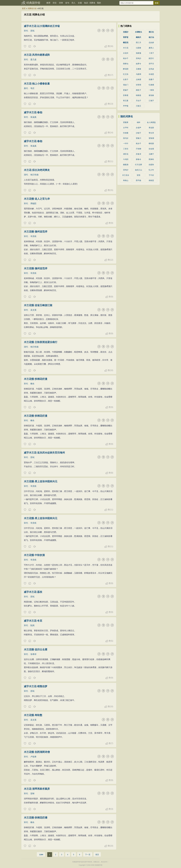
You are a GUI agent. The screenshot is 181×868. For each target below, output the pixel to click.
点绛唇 (139, 79)
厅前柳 (139, 149)
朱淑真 (33, 117)
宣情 (139, 175)
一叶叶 (126, 143)
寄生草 (151, 133)
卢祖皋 (33, 757)
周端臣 (33, 203)
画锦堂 (151, 180)
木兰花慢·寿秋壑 (33, 715)
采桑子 (151, 79)
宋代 (26, 31)
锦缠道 (139, 95)
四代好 (126, 138)
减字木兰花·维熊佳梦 (36, 686)
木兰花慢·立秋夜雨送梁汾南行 (41, 342)
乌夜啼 (139, 74)
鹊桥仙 (126, 64)
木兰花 (126, 48)
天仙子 (139, 101)
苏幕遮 (126, 95)
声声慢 (126, 106)
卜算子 (151, 53)
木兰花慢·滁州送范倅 (36, 232)
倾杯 (139, 122)
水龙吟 (126, 53)
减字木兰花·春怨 (33, 112)
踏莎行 (151, 58)
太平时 (126, 128)
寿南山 (126, 180)
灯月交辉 (139, 165)
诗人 (74, 3)
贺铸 (32, 794)
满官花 (126, 154)
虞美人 (151, 48)
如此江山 (139, 170)
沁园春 (139, 48)
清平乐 (151, 64)
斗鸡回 (126, 159)
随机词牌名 (127, 116)
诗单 (61, 3)
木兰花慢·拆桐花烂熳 (36, 818)
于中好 (151, 175)
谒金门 (126, 85)
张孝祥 (33, 654)
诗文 (55, 3)
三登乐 (126, 149)
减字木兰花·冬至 (33, 621)
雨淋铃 (151, 159)
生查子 (126, 79)
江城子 (151, 101)
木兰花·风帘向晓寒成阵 (37, 55)
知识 (86, 3)
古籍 (80, 3)
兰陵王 (139, 106)
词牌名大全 (32, 8)
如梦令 (139, 64)
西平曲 (139, 180)
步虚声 (139, 128)
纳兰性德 (34, 175)
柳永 (32, 384)
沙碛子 (139, 133)
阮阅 (32, 625)
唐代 (26, 88)
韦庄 (32, 88)
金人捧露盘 (151, 122)
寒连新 (151, 128)
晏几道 (33, 60)
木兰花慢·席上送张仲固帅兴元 (41, 481)
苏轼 (32, 31)
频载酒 (126, 165)
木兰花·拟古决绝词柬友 (37, 170)
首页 (24, 8)
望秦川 (139, 138)
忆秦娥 (151, 85)
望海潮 (151, 138)
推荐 (48, 3)
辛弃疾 (33, 236)
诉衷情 (139, 85)
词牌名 (92, 3)
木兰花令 (126, 175)
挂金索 (151, 149)
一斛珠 (151, 90)
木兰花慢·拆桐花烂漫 (36, 379)
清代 (26, 175)
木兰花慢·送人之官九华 (37, 199)
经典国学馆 (33, 3)
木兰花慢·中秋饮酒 (34, 555)
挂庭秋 (151, 165)
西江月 (139, 42)
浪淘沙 (139, 58)
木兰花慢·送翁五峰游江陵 (38, 305)
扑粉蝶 (126, 133)
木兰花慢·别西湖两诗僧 (37, 752)
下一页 (88, 855)
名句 (67, 3)
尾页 (97, 855)
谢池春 (151, 95)
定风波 (151, 69)
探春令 (139, 159)
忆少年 (151, 170)
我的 (99, 3)
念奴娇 (151, 42)
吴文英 (33, 310)
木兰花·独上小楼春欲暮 (37, 84)
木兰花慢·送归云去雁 (36, 649)
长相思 (151, 74)
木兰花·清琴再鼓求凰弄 (37, 789)
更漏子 (126, 90)
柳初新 (151, 143)
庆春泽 (139, 154)
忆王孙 (126, 74)
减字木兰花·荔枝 (33, 592)
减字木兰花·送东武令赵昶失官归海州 (44, 453)
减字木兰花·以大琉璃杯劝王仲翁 (42, 26)
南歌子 (139, 90)
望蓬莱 (126, 122)
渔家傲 (139, 53)
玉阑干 (151, 154)
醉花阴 (126, 69)
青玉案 (126, 101)
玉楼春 (139, 69)
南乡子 (126, 58)
